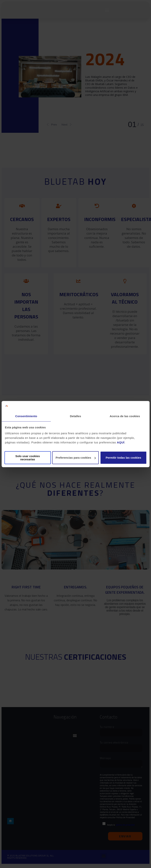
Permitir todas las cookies (123, 458)
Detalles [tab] (75, 416)
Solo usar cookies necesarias (27, 458)
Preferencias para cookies (76, 458)
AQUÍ (121, 442)
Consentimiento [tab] (26, 416)
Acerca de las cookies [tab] (125, 416)
